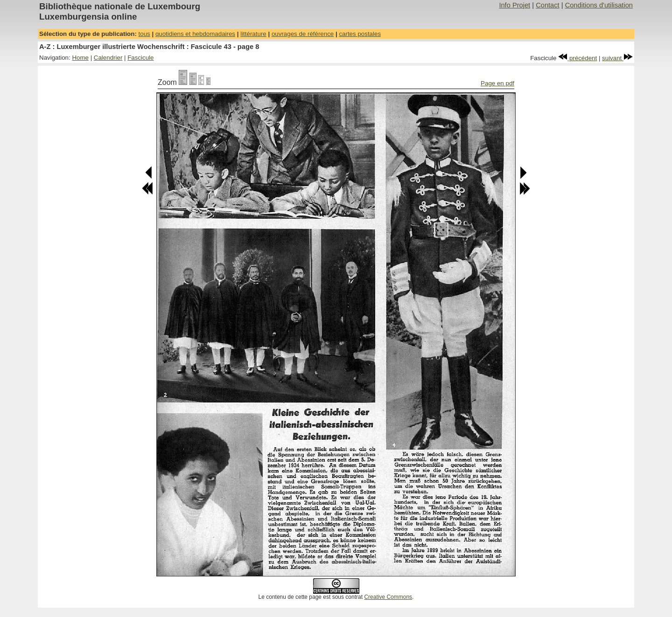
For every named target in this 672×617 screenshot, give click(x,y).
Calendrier (108, 58)
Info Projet (514, 5)
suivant (617, 58)
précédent (577, 58)
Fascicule (140, 58)
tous (144, 34)
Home (80, 58)
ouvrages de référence (303, 34)
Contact (548, 5)
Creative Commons (388, 597)
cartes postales (360, 34)
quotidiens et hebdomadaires (195, 34)
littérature (253, 34)
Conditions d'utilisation (599, 5)
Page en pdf (497, 83)
